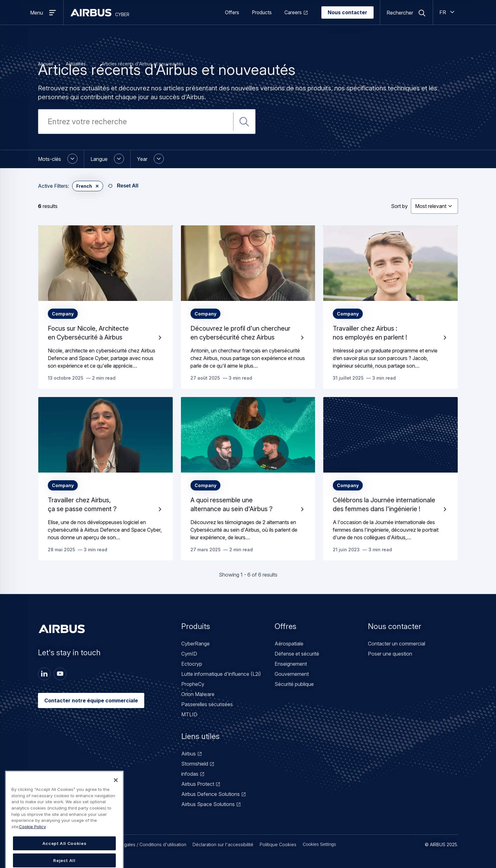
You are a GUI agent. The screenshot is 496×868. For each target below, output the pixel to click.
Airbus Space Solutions (208, 804)
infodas (190, 774)
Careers (293, 12)
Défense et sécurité (297, 654)
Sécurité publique (294, 684)
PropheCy (193, 684)
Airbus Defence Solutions (211, 794)
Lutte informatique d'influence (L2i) (221, 674)
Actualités (76, 64)
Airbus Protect (198, 784)
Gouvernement (292, 674)
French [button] (84, 186)
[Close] (116, 803)
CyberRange (195, 644)
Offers (232, 12)
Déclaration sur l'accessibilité (223, 844)
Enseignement (291, 664)
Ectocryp (192, 664)
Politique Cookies (278, 844)
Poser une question (390, 654)
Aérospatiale (289, 644)
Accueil (46, 64)
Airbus (189, 754)
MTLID (189, 714)
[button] (61, 159)
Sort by (399, 206)
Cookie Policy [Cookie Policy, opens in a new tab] (32, 850)
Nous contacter (347, 12)
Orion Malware (198, 694)
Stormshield (195, 764)
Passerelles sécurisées (207, 704)
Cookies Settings (319, 844)
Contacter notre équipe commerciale (91, 700)
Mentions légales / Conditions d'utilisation (143, 844)
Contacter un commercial (397, 644)
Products (262, 12)
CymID (189, 654)
